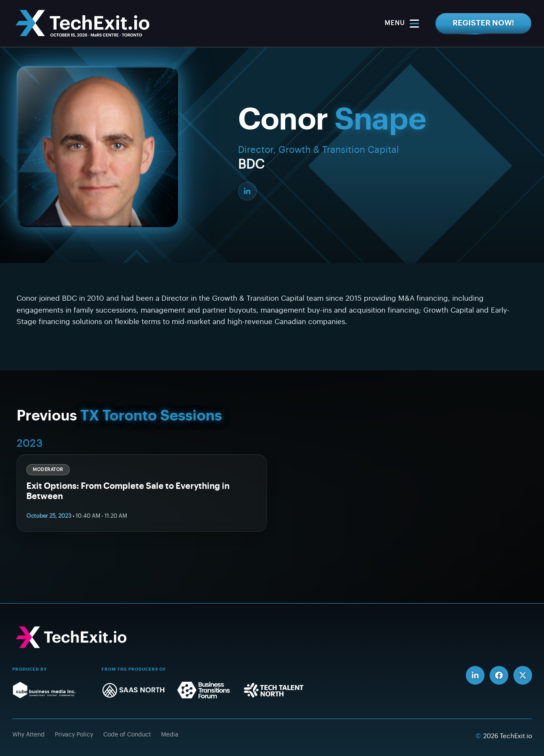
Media (170, 735)
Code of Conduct (127, 735)
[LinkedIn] (247, 191)
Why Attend (28, 735)
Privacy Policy (74, 735)
